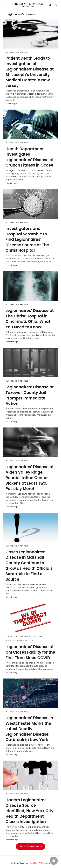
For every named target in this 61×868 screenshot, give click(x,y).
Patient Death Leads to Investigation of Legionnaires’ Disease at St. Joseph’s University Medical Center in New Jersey (30, 72)
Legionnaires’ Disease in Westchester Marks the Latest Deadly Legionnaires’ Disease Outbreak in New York (29, 729)
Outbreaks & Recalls (17, 52)
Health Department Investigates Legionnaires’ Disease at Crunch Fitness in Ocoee (30, 157)
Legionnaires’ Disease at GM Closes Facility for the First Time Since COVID (30, 652)
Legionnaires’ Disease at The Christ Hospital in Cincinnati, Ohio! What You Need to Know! (30, 319)
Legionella (11, 636)
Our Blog (11, 641)
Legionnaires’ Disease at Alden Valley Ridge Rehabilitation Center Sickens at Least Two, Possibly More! (30, 478)
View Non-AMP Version (40, 863)
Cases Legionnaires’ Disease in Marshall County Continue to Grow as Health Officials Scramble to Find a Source (29, 566)
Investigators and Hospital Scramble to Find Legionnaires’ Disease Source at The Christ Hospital (27, 239)
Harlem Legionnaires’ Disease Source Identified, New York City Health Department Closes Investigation (30, 811)
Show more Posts (30, 847)
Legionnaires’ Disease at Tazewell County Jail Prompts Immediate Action (30, 395)
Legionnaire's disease (30, 636)
